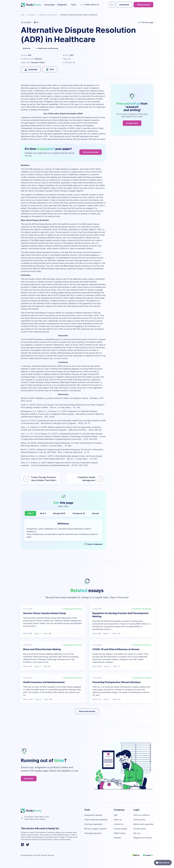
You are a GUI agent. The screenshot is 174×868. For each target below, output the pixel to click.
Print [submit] (50, 69)
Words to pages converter (95, 829)
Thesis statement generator (96, 820)
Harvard (95, 513)
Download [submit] (31, 69)
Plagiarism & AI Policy (143, 838)
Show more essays (87, 711)
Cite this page (146, 22)
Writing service (143, 5)
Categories (63, 5)
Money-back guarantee (143, 824)
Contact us (119, 824)
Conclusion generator (93, 824)
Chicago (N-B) (59, 513)
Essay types (50, 5)
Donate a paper (121, 829)
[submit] (112, 5)
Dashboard (124, 5)
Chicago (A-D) (79, 513)
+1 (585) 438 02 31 (90, 5)
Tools (75, 5)
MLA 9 (43, 513)
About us (118, 820)
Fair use (137, 833)
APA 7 (30, 513)
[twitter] (28, 845)
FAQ (116, 815)
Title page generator (93, 833)
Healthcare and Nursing (48, 15)
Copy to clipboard (93, 544)
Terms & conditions (142, 815)
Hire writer (29, 779)
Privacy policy (139, 820)
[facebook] (23, 845)
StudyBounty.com (29, 855)
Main (23, 15)
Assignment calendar (93, 815)
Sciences (32, 15)
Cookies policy (140, 829)
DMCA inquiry (120, 833)
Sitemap (117, 838)
